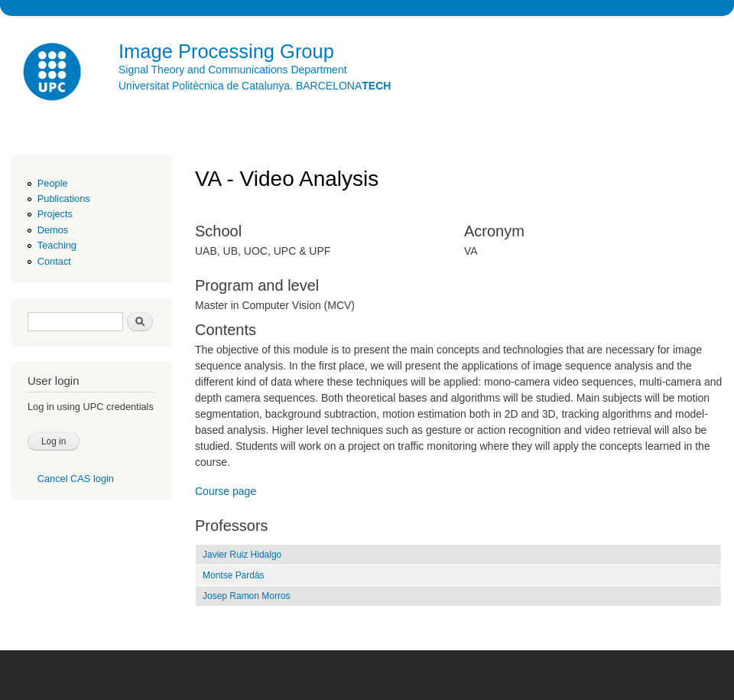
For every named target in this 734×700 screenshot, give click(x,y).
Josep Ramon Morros (247, 596)
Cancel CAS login (76, 479)
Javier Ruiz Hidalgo (242, 555)
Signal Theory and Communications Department (233, 70)
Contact (54, 261)
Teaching (57, 245)
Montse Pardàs (234, 575)
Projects (55, 214)
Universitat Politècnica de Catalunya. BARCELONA (255, 86)
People (53, 183)
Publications (64, 199)
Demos (53, 230)
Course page (226, 491)
